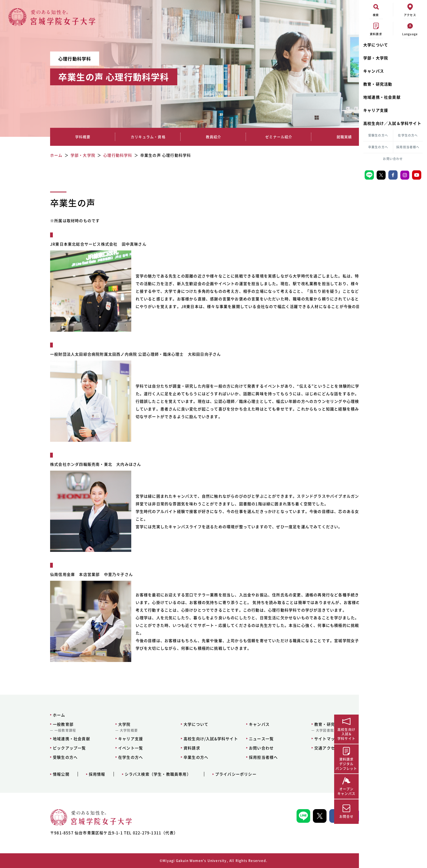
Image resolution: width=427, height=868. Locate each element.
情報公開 (29, 774)
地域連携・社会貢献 (382, 97)
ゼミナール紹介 (237, 137)
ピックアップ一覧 (37, 748)
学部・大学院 (376, 58)
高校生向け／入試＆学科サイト (392, 123)
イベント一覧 (98, 748)
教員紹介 (180, 137)
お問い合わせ (393, 159)
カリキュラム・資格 (122, 137)
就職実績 (294, 137)
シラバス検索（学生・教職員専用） (126, 774)
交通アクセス (292, 748)
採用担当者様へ (408, 147)
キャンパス (374, 71)
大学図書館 (290, 730)
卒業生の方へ (378, 147)
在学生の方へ (408, 135)
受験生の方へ (378, 135)
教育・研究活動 (378, 84)
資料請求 (158, 748)
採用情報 (65, 774)
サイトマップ (292, 739)
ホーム (27, 715)
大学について (376, 45)
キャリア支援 (376, 110)
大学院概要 (96, 730)
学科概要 (65, 137)
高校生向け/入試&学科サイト (177, 739)
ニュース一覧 (227, 739)
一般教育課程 (33, 730)
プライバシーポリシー (204, 774)
